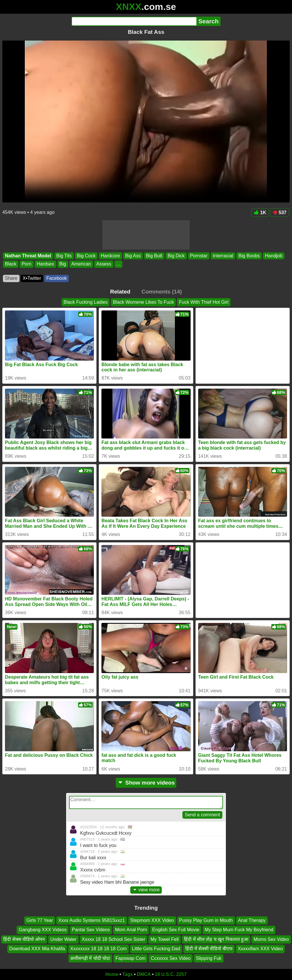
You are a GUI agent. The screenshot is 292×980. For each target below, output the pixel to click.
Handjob (274, 256)
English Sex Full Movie (176, 930)
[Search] (134, 21)
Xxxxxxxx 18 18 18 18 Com (98, 949)
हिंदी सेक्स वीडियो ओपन (24, 939)
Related (120, 292)
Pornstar (199, 256)
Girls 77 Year (40, 920)
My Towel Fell (165, 939)
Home (112, 974)
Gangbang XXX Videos (43, 930)
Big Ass (133, 256)
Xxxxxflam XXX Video (260, 949)
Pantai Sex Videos (91, 930)
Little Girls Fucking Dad (156, 949)
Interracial (223, 256)
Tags (128, 974)
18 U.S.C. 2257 (171, 974)
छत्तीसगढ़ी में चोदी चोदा (90, 958)
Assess (104, 264)
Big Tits (64, 256)
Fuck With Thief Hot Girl (204, 302)
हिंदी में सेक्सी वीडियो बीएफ (209, 949)
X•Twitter (32, 278)
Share (11, 278)
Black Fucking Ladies (86, 302)
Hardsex (45, 264)
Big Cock (86, 256)
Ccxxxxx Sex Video (171, 958)
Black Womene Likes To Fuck (143, 302)
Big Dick (176, 256)
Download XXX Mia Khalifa (37, 949)
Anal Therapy (252, 920)
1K (260, 213)
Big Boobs (249, 256)
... (118, 264)
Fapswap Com (130, 958)
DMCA (144, 974)
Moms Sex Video (271, 939)
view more (146, 890)
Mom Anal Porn (131, 930)
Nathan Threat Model (28, 256)
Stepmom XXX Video (152, 920)
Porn (27, 264)
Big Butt (154, 256)
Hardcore (110, 256)
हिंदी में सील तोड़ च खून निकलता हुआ (216, 939)
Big (63, 264)
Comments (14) (162, 292)
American (81, 264)
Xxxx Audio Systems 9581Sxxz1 (92, 920)
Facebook (57, 278)
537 (279, 213)
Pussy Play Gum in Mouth (206, 920)
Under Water (63, 939)
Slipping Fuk (209, 958)
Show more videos (146, 783)
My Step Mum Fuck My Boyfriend (239, 930)
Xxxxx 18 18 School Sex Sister (114, 939)
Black (11, 264)
